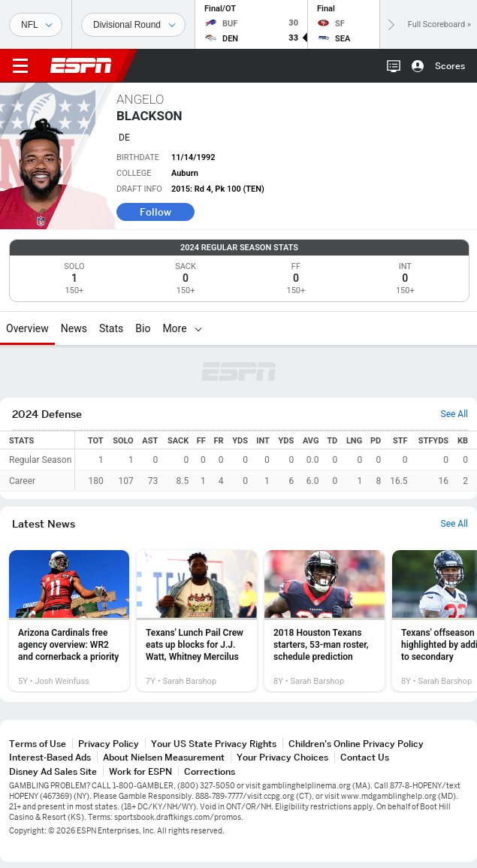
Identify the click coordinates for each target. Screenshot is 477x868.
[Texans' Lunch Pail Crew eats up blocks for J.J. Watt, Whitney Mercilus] (197, 621)
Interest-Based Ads (50, 757)
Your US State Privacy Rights (214, 744)
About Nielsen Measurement (164, 757)
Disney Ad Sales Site (53, 771)
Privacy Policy (109, 744)
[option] (69, 621)
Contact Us (365, 757)
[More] (198, 328)
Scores (450, 66)
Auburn (185, 173)
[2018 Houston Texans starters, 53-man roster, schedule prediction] (325, 621)
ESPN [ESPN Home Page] (81, 65)
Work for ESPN (140, 771)
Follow (155, 212)
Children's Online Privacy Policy (356, 744)
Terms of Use (38, 744)
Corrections (210, 771)
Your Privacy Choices (282, 757)
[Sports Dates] (133, 25)
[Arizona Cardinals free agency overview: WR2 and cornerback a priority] (69, 621)
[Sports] (36, 25)
